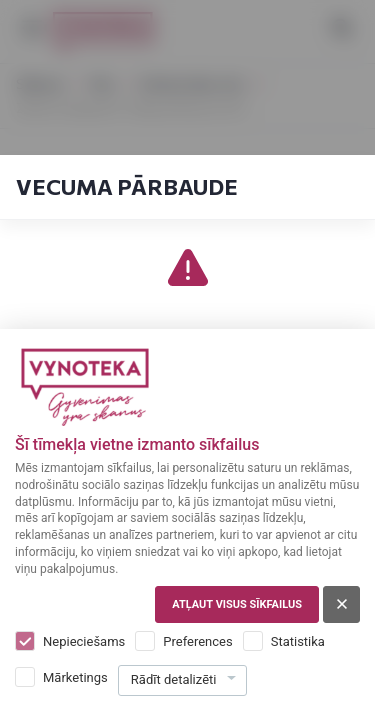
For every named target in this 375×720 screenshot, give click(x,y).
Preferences (197, 641)
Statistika (298, 641)
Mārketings (75, 677)
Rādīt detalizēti (174, 679)
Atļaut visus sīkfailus (237, 604)
